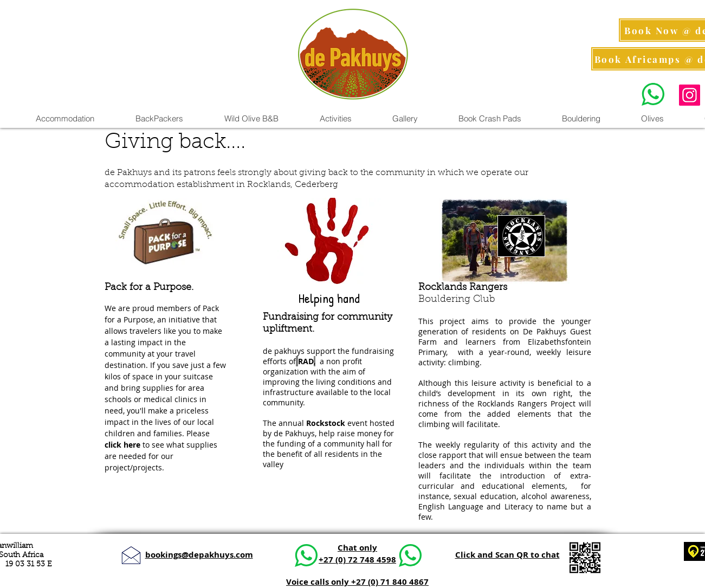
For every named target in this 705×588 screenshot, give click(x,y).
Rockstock (326, 423)
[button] (335, 119)
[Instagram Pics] (690, 95)
